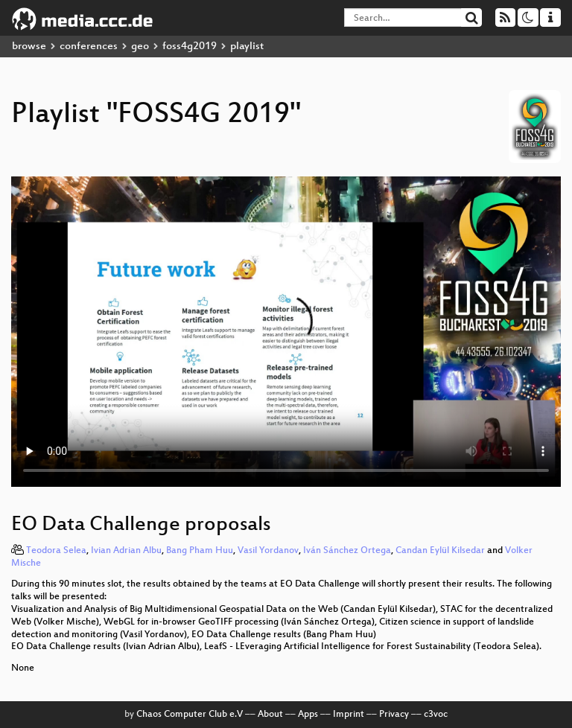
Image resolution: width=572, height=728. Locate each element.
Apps (308, 715)
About (270, 715)
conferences (89, 47)
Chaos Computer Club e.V (190, 715)
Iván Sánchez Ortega (347, 551)
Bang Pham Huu (200, 551)
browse (29, 47)
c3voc (436, 715)
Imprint (349, 715)
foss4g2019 (190, 47)
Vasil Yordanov (268, 551)
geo (140, 47)
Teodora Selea (56, 551)
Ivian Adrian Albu (126, 551)
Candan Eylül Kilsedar (440, 551)
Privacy (394, 715)
